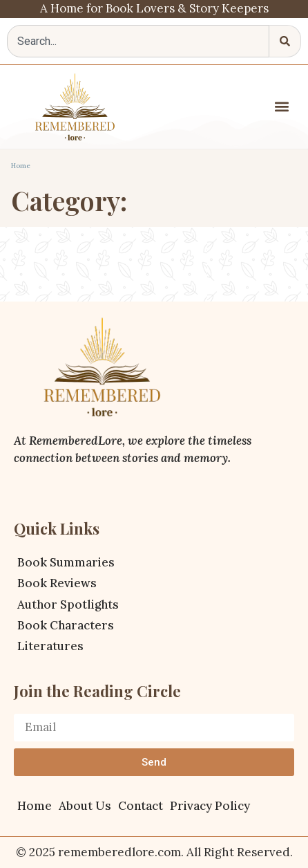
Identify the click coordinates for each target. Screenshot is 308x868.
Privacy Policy (210, 806)
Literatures (50, 646)
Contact (141, 806)
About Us (85, 806)
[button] (282, 107)
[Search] (285, 41)
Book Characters (66, 625)
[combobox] (138, 41)
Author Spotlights (68, 604)
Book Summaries (66, 562)
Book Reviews (57, 583)
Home (21, 166)
